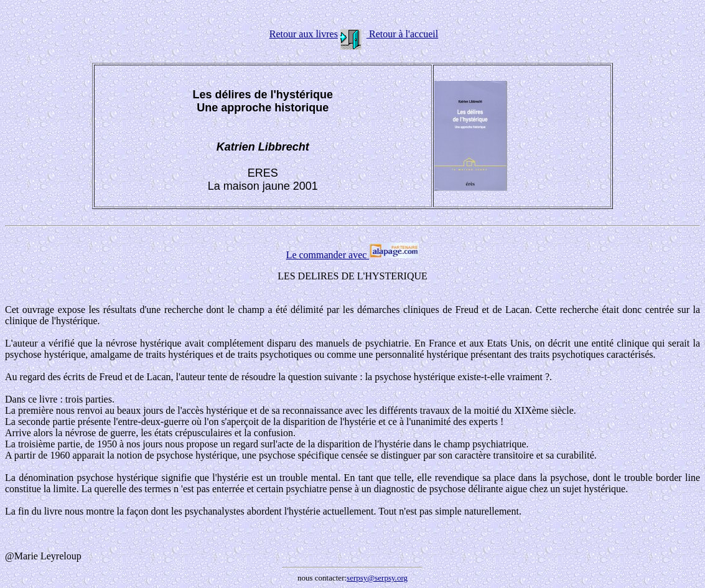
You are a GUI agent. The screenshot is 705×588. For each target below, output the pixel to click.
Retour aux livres (304, 34)
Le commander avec (353, 255)
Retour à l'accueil (402, 34)
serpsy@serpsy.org (377, 578)
